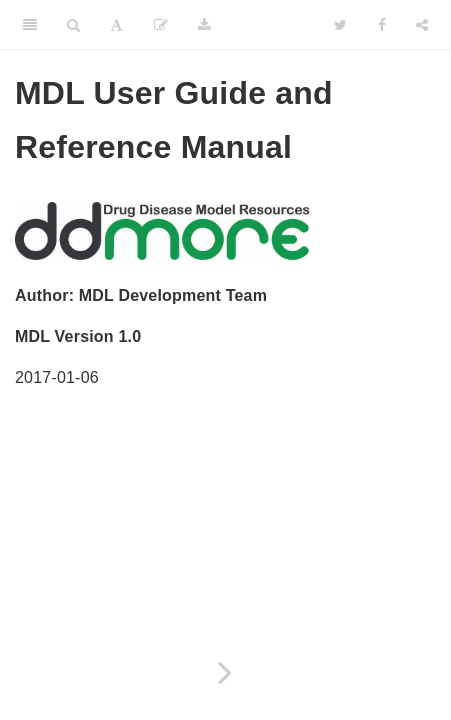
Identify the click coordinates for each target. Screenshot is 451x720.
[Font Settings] (116, 25)
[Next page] (225, 672)
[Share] (422, 25)
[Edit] (161, 25)
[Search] (73, 25)
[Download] (204, 25)
